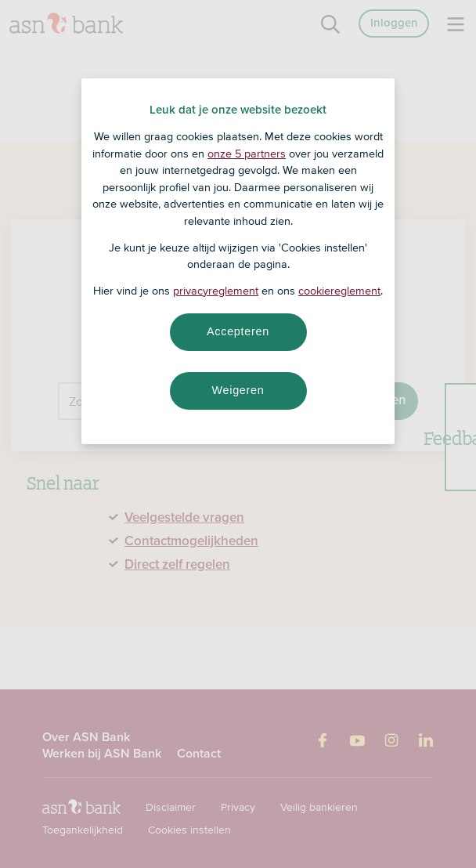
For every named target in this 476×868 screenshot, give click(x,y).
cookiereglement (339, 291)
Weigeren (238, 390)
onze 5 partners (247, 154)
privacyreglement (216, 291)
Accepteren (238, 331)
